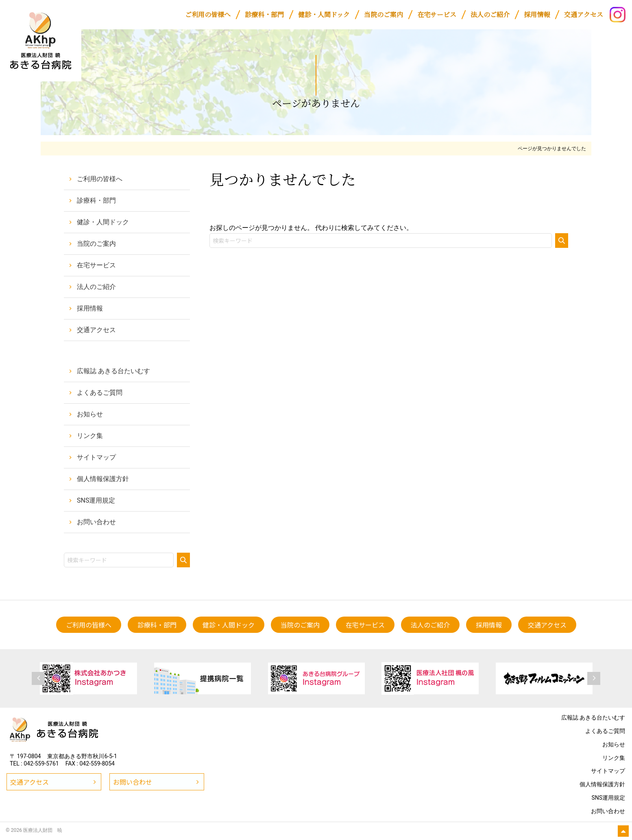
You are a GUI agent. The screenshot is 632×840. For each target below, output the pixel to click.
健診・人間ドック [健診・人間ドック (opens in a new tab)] (103, 222)
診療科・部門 (96, 200)
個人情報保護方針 (103, 479)
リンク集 (90, 436)
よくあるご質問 (100, 393)
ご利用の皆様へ (100, 179)
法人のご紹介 (96, 287)
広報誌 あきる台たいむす (113, 371)
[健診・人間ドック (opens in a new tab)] (324, 15)
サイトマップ (96, 457)
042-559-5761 (41, 763)
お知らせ (90, 414)
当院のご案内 (96, 244)
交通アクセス (96, 330)
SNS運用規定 (96, 500)
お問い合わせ (96, 522)
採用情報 (90, 308)
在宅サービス (96, 265)
